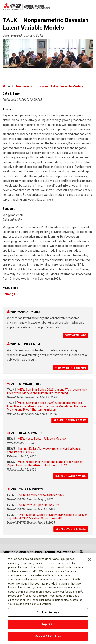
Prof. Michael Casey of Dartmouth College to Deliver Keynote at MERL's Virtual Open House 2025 (47, 516)
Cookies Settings (48, 614)
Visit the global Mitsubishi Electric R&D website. (40, 552)
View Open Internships (71, 368)
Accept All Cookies (48, 638)
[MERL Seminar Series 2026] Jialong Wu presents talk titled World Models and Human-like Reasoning (47, 391)
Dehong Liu (10, 294)
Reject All (48, 626)
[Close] (89, 561)
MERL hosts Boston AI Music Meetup (42, 439)
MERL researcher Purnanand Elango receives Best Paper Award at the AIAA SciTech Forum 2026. (45, 463)
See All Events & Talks (71, 529)
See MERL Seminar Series (70, 420)
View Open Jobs (76, 335)
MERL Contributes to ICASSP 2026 (42, 495)
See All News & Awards (71, 476)
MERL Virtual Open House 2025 (39, 505)
